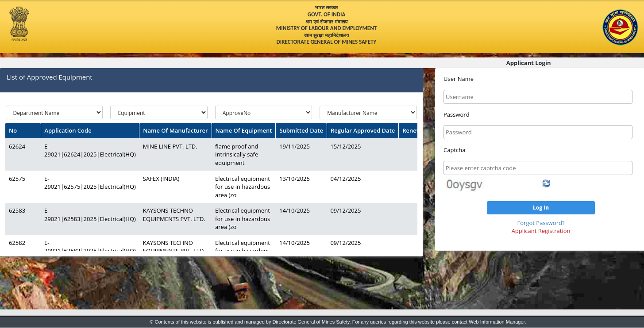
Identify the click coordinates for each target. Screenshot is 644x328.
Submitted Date (301, 130)
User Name (459, 79)
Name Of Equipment (244, 130)
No (13, 130)
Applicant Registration (541, 231)
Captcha (454, 150)
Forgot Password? (541, 223)
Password (457, 114)
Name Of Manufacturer (175, 130)
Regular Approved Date (363, 130)
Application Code (68, 130)
